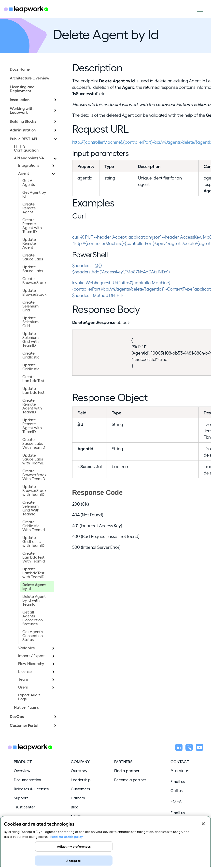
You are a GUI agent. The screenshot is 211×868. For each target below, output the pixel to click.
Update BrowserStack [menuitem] (34, 292)
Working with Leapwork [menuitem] (22, 110)
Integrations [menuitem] (29, 165)
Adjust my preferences (74, 850)
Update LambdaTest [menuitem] (33, 390)
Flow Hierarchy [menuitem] (31, 663)
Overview (22, 770)
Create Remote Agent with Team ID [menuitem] (32, 225)
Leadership (81, 779)
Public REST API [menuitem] (23, 139)
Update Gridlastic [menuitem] (31, 367)
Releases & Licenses (31, 789)
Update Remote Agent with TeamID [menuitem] (32, 425)
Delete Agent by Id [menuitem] (34, 586)
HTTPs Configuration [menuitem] (26, 148)
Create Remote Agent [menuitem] (29, 208)
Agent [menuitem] (24, 173)
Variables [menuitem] (26, 648)
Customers (80, 789)
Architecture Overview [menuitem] (30, 78)
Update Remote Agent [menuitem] (29, 243)
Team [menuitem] (23, 679)
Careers (78, 798)
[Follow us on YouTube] (199, 748)
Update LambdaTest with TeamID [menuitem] (33, 573)
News (76, 816)
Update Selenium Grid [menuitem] (30, 321)
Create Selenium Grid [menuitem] (30, 306)
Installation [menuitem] (20, 99)
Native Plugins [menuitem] (26, 707)
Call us (176, 790)
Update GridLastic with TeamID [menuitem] (33, 541)
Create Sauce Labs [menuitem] (33, 257)
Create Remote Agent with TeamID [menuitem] (32, 406)
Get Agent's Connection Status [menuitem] (33, 635)
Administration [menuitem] (23, 130)
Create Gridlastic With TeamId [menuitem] (34, 525)
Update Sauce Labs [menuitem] (33, 268)
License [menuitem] (25, 671)
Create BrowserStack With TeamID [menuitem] (34, 474)
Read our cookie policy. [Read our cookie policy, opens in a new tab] (67, 840)
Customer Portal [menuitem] (24, 725)
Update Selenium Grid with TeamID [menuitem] (30, 339)
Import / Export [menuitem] (31, 655)
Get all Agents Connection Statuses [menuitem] (33, 618)
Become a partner (130, 779)
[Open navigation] (202, 9)
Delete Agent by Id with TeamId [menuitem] (34, 600)
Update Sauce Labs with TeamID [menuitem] (33, 459)
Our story (79, 770)
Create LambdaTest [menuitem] (33, 378)
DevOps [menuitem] (17, 716)
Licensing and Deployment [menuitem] (22, 89)
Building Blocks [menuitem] (23, 121)
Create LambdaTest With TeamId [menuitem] (34, 557)
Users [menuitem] (23, 687)
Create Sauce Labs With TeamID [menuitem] (34, 443)
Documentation (27, 779)
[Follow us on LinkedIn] (179, 748)
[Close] (203, 827)
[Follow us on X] (189, 748)
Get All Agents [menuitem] (29, 182)
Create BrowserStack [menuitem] (34, 280)
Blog (75, 807)
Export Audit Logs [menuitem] (29, 697)
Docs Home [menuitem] (20, 69)
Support (21, 798)
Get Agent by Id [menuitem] (34, 194)
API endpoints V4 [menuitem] (29, 158)
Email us (178, 781)
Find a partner (127, 770)
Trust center (24, 807)
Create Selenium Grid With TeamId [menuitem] (31, 508)
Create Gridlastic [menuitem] (31, 355)
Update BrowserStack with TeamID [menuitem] (34, 490)
